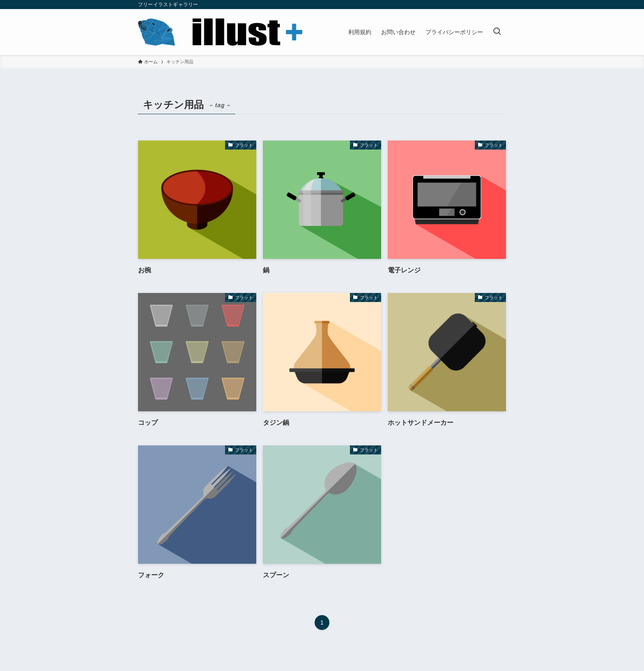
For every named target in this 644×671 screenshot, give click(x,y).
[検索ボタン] (497, 32)
